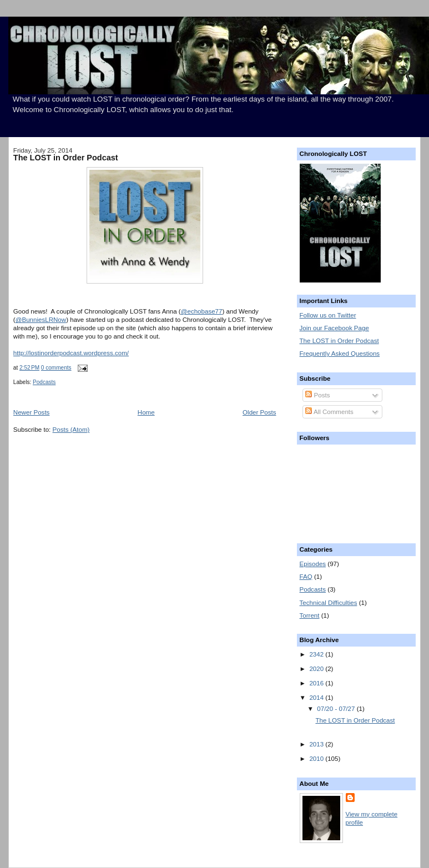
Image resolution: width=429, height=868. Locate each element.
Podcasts (44, 382)
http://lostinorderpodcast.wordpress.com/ (71, 353)
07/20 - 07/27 (337, 709)
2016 (317, 683)
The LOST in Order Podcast (66, 158)
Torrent (310, 615)
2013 (317, 744)
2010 (317, 759)
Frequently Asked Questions (340, 354)
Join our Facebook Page (334, 328)
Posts (317, 395)
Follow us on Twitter (328, 315)
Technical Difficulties (329, 603)
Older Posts (259, 412)
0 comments (56, 368)
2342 (317, 654)
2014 (317, 698)
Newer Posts (32, 412)
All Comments (329, 412)
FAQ (306, 577)
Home (146, 412)
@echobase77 (202, 311)
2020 (317, 669)
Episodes (313, 564)
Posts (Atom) (71, 430)
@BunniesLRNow (41, 320)
